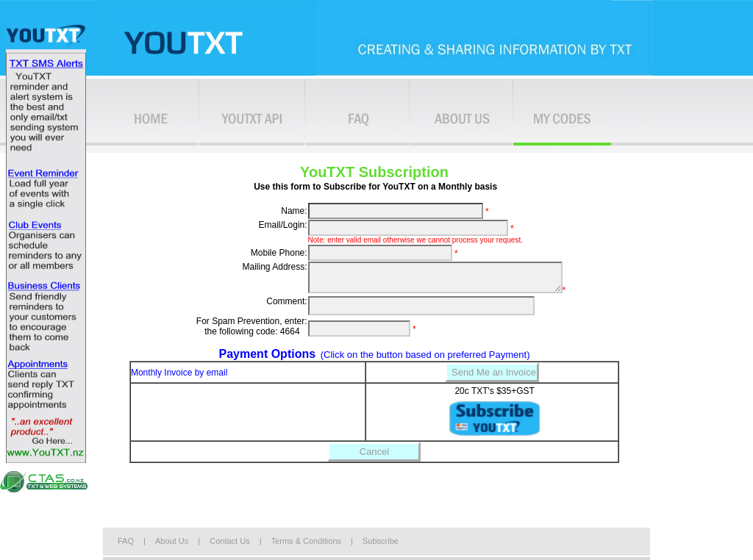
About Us (172, 541)
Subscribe (381, 541)
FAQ (126, 541)
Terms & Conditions (307, 541)
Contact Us (229, 541)
